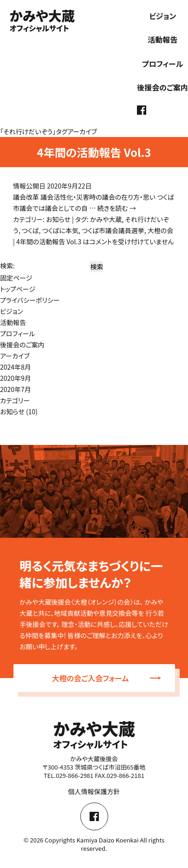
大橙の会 (161, 230)
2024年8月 (16, 367)
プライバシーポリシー (30, 300)
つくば (30, 230)
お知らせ (58, 219)
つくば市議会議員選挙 (113, 230)
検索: (7, 266)
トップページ (18, 289)
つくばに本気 (60, 230)
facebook (142, 110)
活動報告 (162, 39)
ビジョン (162, 16)
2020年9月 (16, 378)
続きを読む (117, 208)
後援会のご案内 (162, 87)
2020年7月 (16, 389)
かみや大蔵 (106, 219)
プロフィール (163, 64)
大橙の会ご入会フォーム (107, 678)
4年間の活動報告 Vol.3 (94, 152)
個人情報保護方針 (94, 791)
